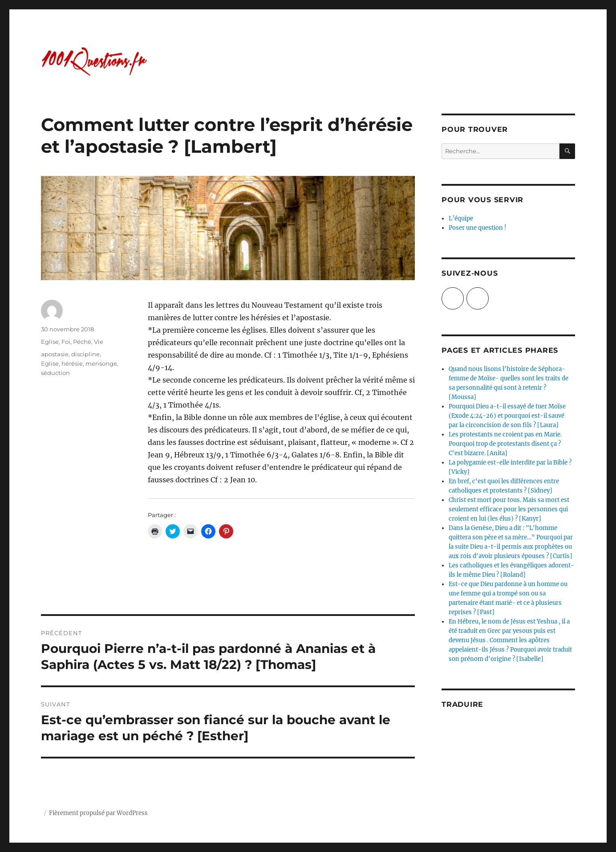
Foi (66, 342)
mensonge (101, 363)
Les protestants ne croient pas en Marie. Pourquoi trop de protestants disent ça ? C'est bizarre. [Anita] (505, 444)
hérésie (72, 363)
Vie (99, 342)
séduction (55, 373)
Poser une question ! (478, 228)
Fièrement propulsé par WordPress (98, 813)
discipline (85, 354)
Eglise (50, 342)
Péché (82, 342)
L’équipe (461, 218)
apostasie (55, 354)
